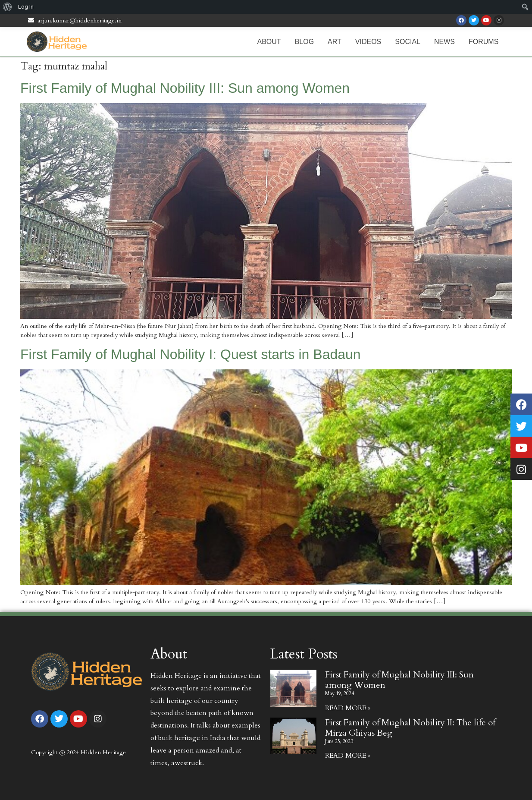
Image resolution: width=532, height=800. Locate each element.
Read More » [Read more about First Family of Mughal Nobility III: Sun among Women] (348, 708)
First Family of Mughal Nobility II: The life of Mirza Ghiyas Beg (410, 728)
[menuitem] (8, 7)
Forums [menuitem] (483, 42)
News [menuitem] (444, 42)
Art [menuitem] (335, 42)
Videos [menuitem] (368, 42)
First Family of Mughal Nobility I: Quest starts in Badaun (191, 354)
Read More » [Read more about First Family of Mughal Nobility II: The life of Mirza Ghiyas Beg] (348, 756)
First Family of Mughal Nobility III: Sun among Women (185, 88)
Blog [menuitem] (304, 42)
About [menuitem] (269, 42)
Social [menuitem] (408, 42)
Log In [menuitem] (26, 7)
